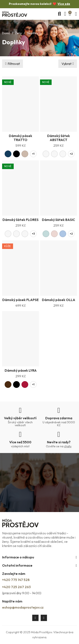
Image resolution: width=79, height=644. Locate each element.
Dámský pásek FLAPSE (21, 300)
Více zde (64, 4)
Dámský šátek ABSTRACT (59, 138)
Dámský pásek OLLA (59, 300)
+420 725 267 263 (16, 587)
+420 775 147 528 (16, 580)
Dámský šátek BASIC (58, 220)
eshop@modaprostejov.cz (23, 607)
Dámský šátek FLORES (21, 220)
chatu (68, 446)
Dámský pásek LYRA (21, 370)
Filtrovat (14, 64)
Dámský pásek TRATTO (21, 138)
